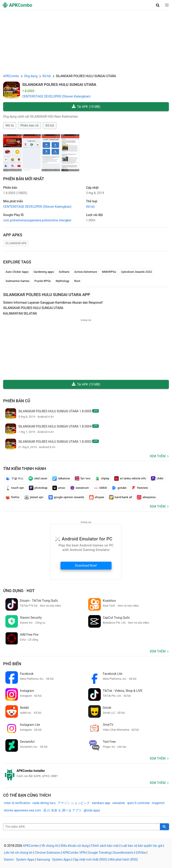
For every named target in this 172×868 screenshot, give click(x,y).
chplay (102, 478)
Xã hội (50, 125)
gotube (119, 488)
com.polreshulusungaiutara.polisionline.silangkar (37, 220)
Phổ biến (12, 664)
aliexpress (146, 497)
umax (59, 488)
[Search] (164, 827)
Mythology (62, 281)
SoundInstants (123, 853)
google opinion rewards (66, 497)
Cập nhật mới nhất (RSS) (90, 860)
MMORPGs (109, 272)
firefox (13, 497)
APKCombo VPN (74, 853)
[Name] (82, 827)
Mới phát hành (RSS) (124, 860)
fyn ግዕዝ (83, 478)
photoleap (38, 488)
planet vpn (34, 497)
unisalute (119, 803)
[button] (158, 5)
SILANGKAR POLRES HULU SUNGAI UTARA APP (47, 295)
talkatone (61, 478)
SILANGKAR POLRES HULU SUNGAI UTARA (59, 85)
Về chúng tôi (50, 846)
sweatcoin (80, 488)
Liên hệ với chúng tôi (18, 853)
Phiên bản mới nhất (24, 179)
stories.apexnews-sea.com (22, 810)
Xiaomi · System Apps (19, 860)
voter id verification (17, 803)
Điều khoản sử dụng (75, 846)
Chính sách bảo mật (105, 846)
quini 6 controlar (139, 803)
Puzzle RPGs (42, 281)
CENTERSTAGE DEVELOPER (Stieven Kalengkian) (56, 96)
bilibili (100, 488)
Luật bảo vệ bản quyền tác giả (142, 846)
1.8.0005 (15, 193)
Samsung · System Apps (54, 860)
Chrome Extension (47, 853)
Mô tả (10, 125)
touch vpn (15, 488)
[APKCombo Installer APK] (86, 773)
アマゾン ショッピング (74, 803)
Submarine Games (17, 281)
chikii (157, 478)
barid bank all (120, 497)
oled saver (38, 478)
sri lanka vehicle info (130, 478)
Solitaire (64, 272)
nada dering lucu (44, 803)
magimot (158, 803)
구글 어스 (15, 478)
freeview (140, 488)
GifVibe (141, 853)
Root (77, 281)
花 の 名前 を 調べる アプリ (62, 810)
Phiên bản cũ (29, 125)
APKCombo (11, 76)
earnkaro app (101, 803)
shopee (97, 497)
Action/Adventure (86, 272)
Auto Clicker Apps (17, 272)
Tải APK (86, 107)
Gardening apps (44, 272)
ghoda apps (92, 810)
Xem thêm (158, 456)
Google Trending (99, 853)
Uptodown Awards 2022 (137, 272)
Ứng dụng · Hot (19, 591)
